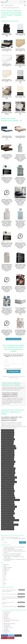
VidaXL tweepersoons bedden (8, 435)
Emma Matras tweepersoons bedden (9, 482)
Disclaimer (6, 616)
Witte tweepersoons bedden (7, 444)
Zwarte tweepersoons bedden (8, 451)
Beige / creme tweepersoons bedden (9, 477)
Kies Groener (7, 554)
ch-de (5, 574)
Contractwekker (7, 556)
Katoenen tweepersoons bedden (8, 473)
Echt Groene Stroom (8, 551)
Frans (5, 566)
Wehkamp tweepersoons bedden (8, 468)
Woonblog (6, 615)
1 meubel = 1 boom (8, 628)
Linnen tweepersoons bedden (8, 430)
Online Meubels (7, 612)
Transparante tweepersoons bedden (9, 507)
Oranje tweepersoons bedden (8, 433)
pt (4, 578)
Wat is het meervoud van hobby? (14, 594)
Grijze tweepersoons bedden (7, 437)
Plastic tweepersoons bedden (8, 511)
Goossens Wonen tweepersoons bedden (10, 525)
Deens (5, 584)
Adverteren (6, 630)
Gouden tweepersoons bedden (8, 518)
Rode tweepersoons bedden (7, 466)
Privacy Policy (7, 622)
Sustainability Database (9, 559)
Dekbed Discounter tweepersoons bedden (10, 520)
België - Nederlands (8, 567)
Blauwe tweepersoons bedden (8, 495)
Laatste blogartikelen (7, 587)
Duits (5, 577)
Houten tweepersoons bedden (8, 455)
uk (4, 582)
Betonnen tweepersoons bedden (8, 462)
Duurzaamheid (7, 625)
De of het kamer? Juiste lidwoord (14, 607)
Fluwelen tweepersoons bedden (8, 509)
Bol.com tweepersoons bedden (8, 480)
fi (4, 581)
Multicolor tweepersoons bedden (8, 446)
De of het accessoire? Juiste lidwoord (14, 603)
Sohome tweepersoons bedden (8, 439)
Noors (5, 571)
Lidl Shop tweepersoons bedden (8, 498)
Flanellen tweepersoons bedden (8, 471)
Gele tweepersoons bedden (7, 516)
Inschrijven (22, 542)
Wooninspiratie (7, 632)
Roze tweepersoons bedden (7, 522)
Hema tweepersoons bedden (7, 489)
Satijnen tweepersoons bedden (8, 504)
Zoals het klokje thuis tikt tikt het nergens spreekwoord (14, 591)
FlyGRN (5, 550)
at (4, 585)
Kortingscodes (7, 626)
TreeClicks (6, 547)
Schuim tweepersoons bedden (8, 464)
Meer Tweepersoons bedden (14, 339)
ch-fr (5, 576)
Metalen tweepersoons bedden (8, 491)
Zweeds (5, 573)
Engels (5, 580)
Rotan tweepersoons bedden (7, 442)
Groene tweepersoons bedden (8, 475)
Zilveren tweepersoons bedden (8, 513)
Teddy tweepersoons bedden (8, 493)
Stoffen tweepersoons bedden (8, 453)
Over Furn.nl (6, 613)
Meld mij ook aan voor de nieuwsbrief (12, 369)
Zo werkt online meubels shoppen (11, 620)
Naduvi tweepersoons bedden (8, 484)
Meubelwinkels (7, 619)
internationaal (17, 555)
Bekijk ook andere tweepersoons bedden (12, 119)
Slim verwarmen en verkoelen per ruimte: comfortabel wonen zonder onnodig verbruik (14, 598)
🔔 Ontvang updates (14, 371)
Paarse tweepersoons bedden (8, 457)
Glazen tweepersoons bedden (8, 502)
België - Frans (7, 569)
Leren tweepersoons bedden (7, 486)
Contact (5, 633)
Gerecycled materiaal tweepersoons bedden (10, 500)
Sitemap (6, 617)
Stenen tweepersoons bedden (8, 529)
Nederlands (6, 565)
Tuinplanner (6, 629)
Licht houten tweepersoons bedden (9, 448)
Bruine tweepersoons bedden (8, 527)
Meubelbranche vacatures (9, 624)
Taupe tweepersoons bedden (8, 459)
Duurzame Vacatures (8, 555)
